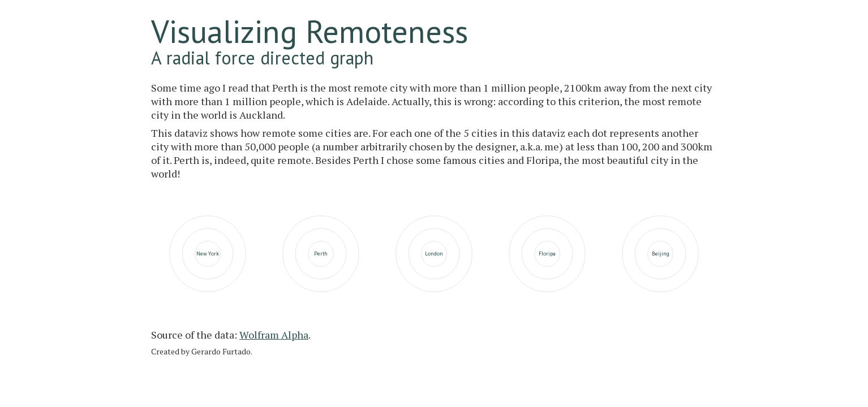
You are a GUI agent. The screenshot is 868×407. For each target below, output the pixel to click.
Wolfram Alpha (274, 335)
